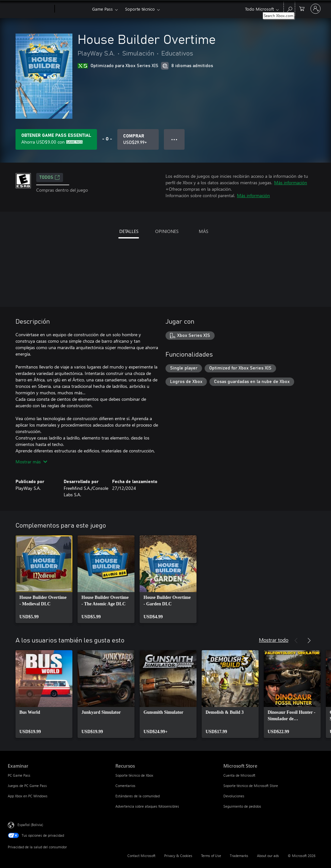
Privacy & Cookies (178, 856)
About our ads (268, 856)
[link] (44, 579)
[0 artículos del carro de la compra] (302, 8)
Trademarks (239, 856)
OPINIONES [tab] (167, 231)
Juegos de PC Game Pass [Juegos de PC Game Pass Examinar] (27, 786)
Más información (291, 182)
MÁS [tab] (203, 231)
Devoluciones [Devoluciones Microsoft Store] (234, 796)
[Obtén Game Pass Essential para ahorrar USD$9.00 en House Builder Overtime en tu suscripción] (56, 139)
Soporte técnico (140, 9)
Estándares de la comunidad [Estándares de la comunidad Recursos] (138, 796)
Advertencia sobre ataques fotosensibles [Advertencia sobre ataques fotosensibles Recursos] (147, 806)
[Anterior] (296, 641)
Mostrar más (31, 462)
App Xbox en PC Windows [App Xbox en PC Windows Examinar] (28, 796)
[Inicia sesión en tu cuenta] (315, 9)
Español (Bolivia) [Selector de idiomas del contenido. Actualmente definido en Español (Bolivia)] (30, 825)
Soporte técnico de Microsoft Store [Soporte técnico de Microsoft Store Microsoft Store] (251, 786)
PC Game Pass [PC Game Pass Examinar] (19, 775)
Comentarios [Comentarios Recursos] (125, 786)
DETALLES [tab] (129, 231)
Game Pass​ (102, 9)
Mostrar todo (274, 640)
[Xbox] (73, 9)
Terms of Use (211, 856)
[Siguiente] (309, 641)
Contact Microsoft (141, 856)
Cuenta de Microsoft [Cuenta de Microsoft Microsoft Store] (239, 775)
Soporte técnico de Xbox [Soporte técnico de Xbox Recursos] (134, 775)
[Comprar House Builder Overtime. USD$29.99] (138, 139)
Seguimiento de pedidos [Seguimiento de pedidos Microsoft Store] (242, 806)
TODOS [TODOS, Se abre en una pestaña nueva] (50, 177)
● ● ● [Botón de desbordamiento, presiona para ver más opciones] (174, 139)
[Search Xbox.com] (289, 8)
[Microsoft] (30, 9)
